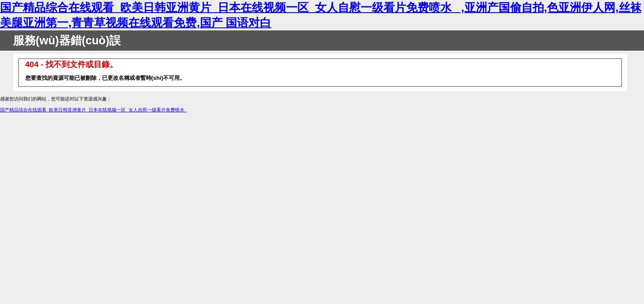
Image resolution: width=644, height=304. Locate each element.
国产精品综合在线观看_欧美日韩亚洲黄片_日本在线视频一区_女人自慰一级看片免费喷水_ (93, 110)
